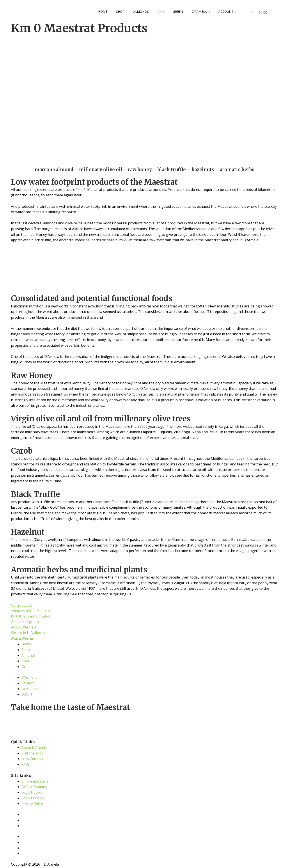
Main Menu (22, 639)
